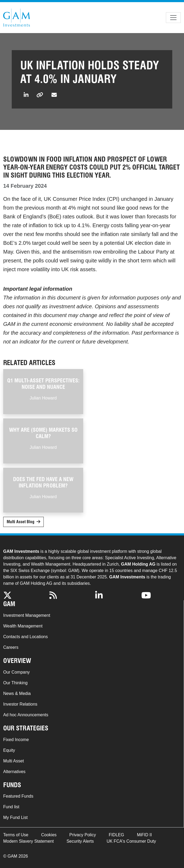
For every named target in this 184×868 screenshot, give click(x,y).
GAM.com (17, 18)
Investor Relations (20, 704)
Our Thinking (15, 683)
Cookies (49, 835)
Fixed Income (16, 740)
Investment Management (27, 615)
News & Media (17, 693)
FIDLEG (117, 835)
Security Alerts (80, 841)
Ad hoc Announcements (26, 715)
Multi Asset (13, 761)
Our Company (17, 672)
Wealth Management (23, 626)
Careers (11, 647)
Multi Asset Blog (21, 522)
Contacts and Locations (25, 637)
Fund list (11, 807)
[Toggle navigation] (173, 18)
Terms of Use (16, 835)
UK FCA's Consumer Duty (131, 841)
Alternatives (14, 772)
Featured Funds (18, 796)
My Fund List (15, 817)
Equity (9, 750)
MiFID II (144, 835)
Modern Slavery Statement (28, 841)
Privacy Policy (83, 835)
